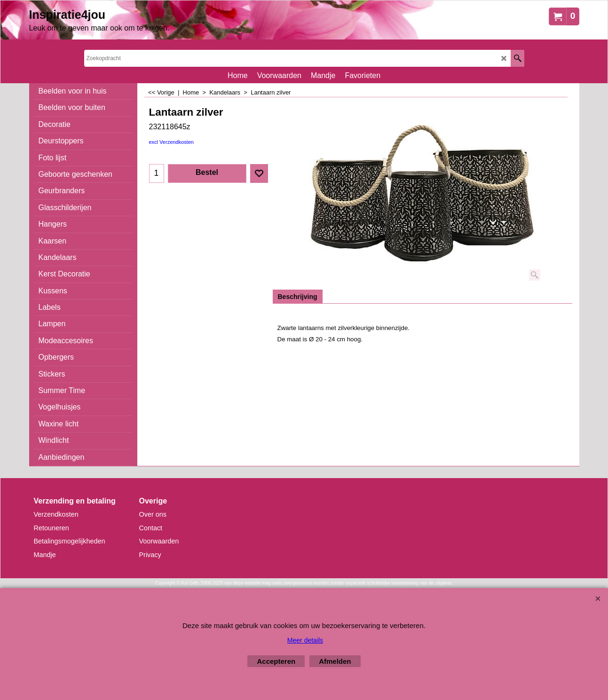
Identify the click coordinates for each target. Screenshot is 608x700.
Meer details (305, 640)
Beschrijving (298, 297)
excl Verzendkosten (171, 142)
